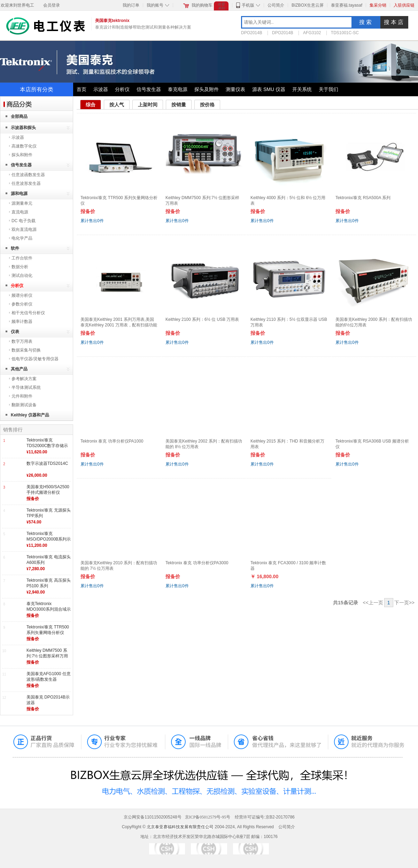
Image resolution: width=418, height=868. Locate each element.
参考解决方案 (24, 379)
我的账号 (155, 5)
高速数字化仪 (24, 146)
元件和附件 (22, 396)
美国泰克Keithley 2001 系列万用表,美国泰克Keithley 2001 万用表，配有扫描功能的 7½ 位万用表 (119, 325)
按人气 (117, 105)
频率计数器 (22, 322)
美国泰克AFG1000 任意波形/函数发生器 (49, 677)
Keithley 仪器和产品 (30, 415)
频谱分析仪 (22, 295)
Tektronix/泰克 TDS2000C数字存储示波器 (47, 446)
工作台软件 (22, 258)
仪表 (15, 332)
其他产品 (19, 369)
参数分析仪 (22, 304)
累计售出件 (92, 221)
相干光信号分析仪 (28, 313)
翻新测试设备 (24, 405)
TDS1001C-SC (345, 33)
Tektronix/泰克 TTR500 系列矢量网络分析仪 (48, 630)
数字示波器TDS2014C (47, 463)
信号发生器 (149, 89)
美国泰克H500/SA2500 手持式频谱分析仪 (48, 490)
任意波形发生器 (26, 183)
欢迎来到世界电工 (17, 5)
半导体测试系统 (26, 387)
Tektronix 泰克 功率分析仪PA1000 (112, 441)
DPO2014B (252, 33)
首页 (82, 89)
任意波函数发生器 (28, 175)
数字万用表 (22, 341)
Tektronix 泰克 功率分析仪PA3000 (197, 563)
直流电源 (20, 212)
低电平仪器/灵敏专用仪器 (35, 359)
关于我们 (328, 89)
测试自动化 (22, 276)
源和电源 (19, 194)
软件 (15, 248)
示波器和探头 (23, 128)
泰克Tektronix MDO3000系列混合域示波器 (49, 609)
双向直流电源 (24, 229)
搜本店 (394, 22)
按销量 (179, 105)
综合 (91, 105)
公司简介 (276, 5)
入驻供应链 (404, 5)
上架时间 (148, 105)
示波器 (101, 89)
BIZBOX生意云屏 (308, 5)
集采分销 (378, 5)
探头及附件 (207, 89)
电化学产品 (22, 238)
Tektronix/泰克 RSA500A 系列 (363, 198)
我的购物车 (202, 5)
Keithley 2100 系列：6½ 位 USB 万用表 (202, 319)
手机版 (248, 5)
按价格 (207, 105)
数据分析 (20, 267)
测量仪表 (235, 89)
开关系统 (302, 89)
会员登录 (52, 5)
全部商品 (19, 116)
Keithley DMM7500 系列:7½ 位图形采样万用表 (47, 656)
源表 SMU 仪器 (269, 89)
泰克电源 (178, 89)
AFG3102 (312, 33)
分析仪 (122, 89)
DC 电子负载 (24, 221)
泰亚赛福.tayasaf (347, 5)
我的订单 (131, 5)
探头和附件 (22, 155)
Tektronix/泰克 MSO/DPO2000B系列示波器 (49, 539)
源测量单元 (22, 203)
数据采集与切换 (26, 350)
